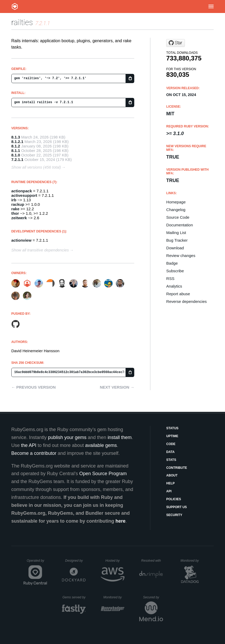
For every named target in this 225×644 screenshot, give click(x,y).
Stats (171, 460)
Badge (172, 263)
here (121, 521)
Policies (174, 499)
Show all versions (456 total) (36, 167)
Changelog (176, 210)
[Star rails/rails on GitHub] (176, 43)
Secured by (153, 597)
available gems (101, 445)
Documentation (179, 225)
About (172, 475)
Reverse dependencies (186, 301)
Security (174, 515)
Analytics (174, 286)
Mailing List (176, 233)
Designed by (75, 561)
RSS (170, 278)
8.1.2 (16, 146)
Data (170, 452)
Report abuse (178, 294)
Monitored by (191, 561)
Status (172, 428)
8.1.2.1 (17, 142)
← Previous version (33, 387)
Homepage (176, 202)
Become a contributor (34, 453)
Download (175, 248)
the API (29, 445)
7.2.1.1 (17, 159)
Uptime (172, 436)
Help (170, 483)
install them (120, 437)
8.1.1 (16, 151)
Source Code (178, 217)
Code (171, 444)
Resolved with (152, 561)
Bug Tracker (177, 240)
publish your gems (67, 437)
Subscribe (175, 271)
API (169, 491)
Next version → (117, 387)
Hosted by (115, 561)
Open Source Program (103, 474)
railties (22, 22)
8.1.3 (16, 137)
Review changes (181, 256)
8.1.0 (16, 155)
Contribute (177, 468)
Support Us (176, 507)
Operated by (37, 562)
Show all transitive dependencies (40, 250)
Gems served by (74, 597)
